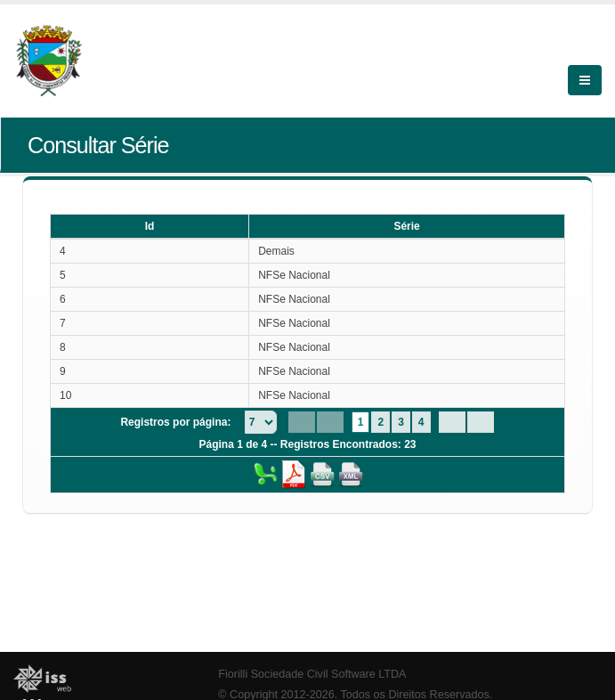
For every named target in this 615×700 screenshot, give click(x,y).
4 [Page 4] (421, 422)
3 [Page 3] (401, 422)
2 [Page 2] (380, 422)
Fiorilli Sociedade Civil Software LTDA (312, 674)
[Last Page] (481, 422)
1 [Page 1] (361, 422)
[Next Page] (452, 422)
